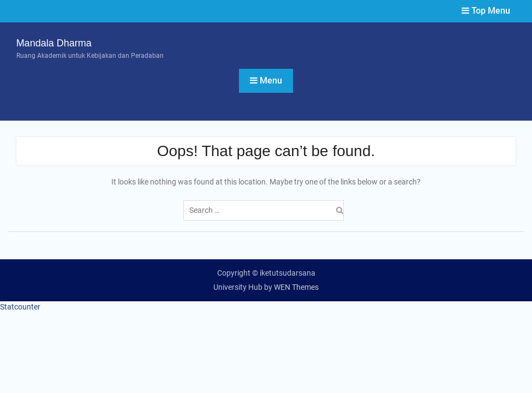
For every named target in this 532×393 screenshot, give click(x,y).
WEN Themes (296, 287)
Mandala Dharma (54, 43)
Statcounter (20, 307)
